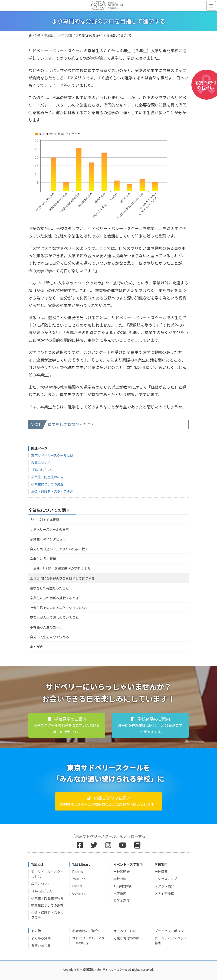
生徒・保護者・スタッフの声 (52, 491)
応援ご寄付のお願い (128, 938)
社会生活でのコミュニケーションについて (61, 608)
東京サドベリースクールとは (52, 455)
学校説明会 (122, 872)
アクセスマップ (166, 879)
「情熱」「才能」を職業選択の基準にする (60, 568)
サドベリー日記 (125, 931)
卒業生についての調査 (47, 484)
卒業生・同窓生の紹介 (47, 477)
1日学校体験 (122, 886)
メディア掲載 (164, 893)
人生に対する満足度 (45, 520)
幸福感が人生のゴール (46, 627)
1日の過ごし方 (42, 470)
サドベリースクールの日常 (49, 529)
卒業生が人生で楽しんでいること (54, 617)
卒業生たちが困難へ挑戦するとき (54, 598)
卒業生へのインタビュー (48, 539)
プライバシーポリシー (171, 931)
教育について (41, 462)
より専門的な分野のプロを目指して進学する (62, 578)
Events (77, 886)
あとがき (36, 647)
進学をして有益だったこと (71, 424)
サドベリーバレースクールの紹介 (88, 940)
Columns (79, 893)
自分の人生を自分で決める (49, 637)
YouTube (79, 879)
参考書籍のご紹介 (85, 931)
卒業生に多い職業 (43, 559)
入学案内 (120, 893)
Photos (78, 872)
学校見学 (120, 879)
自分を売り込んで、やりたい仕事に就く (59, 549)
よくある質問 (41, 938)
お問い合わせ (41, 945)
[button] (67, 726)
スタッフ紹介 (164, 886)
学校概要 (161, 872)
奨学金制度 (122, 900)
